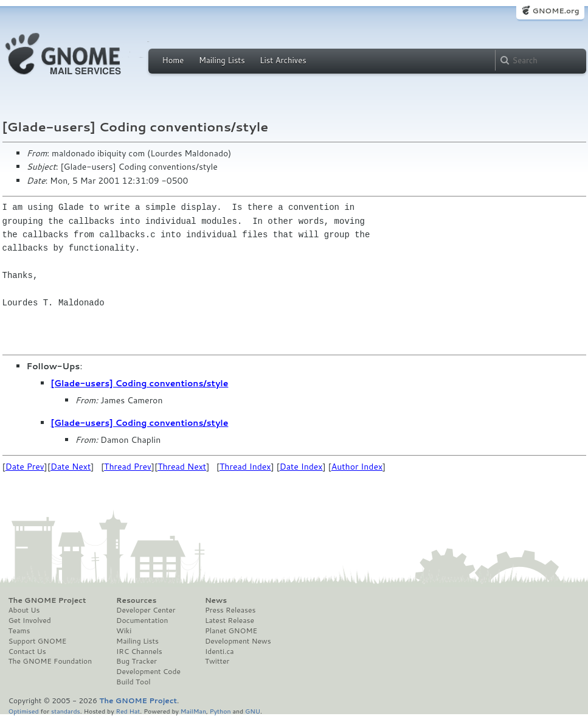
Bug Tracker (137, 661)
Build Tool (133, 682)
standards (66, 711)
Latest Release (230, 620)
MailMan (193, 711)
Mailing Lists (222, 60)
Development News (238, 641)
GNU (253, 711)
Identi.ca (220, 652)
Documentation (142, 620)
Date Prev (25, 467)
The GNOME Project (47, 600)
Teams (19, 631)
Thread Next (182, 467)
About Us (24, 610)
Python (220, 711)
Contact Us (27, 652)
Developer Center (146, 610)
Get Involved (30, 620)
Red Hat (128, 711)
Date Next (71, 467)
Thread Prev (128, 467)
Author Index (357, 467)
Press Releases (230, 610)
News (216, 600)
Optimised (24, 711)
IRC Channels (139, 652)
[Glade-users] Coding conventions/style (140, 383)
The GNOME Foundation (50, 661)
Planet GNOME (231, 631)
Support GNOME (38, 641)
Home (173, 60)
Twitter (217, 661)
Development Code (148, 672)
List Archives (283, 60)
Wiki (124, 631)
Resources (136, 600)
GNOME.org (555, 11)
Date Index (301, 467)
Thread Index (245, 467)
